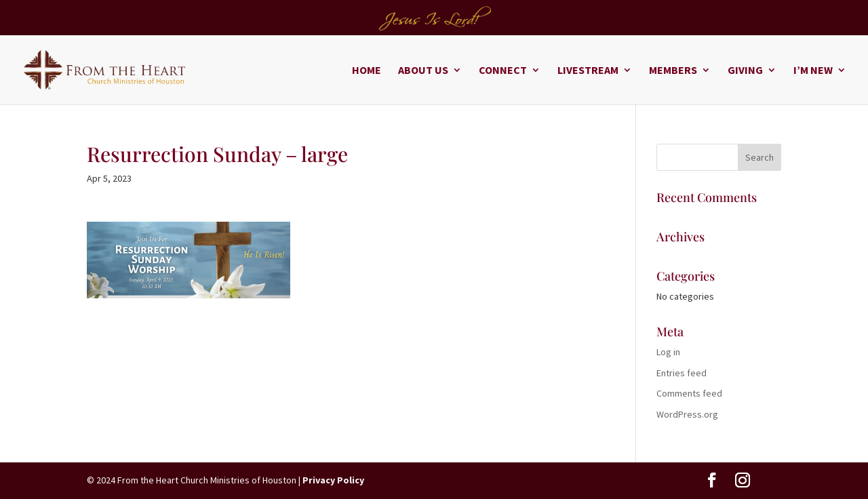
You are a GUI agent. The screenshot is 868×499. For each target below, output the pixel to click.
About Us (423, 71)
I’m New (813, 71)
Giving (745, 71)
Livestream (588, 71)
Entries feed (682, 373)
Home (367, 71)
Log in (668, 352)
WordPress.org (687, 414)
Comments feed (689, 393)
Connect (503, 71)
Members (673, 71)
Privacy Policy (333, 480)
